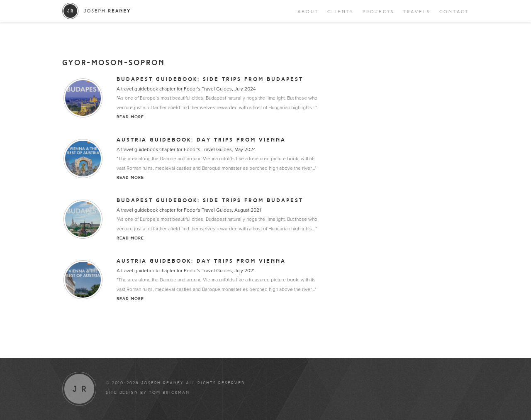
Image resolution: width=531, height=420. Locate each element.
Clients (341, 12)
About (308, 12)
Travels (417, 12)
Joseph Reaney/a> (96, 11)
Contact (454, 12)
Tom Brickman (169, 393)
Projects (379, 12)
